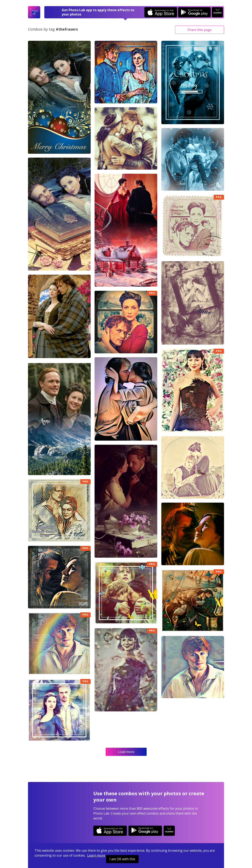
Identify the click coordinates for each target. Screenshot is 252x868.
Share (200, 30)
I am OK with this (122, 859)
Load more (126, 752)
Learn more (96, 855)
